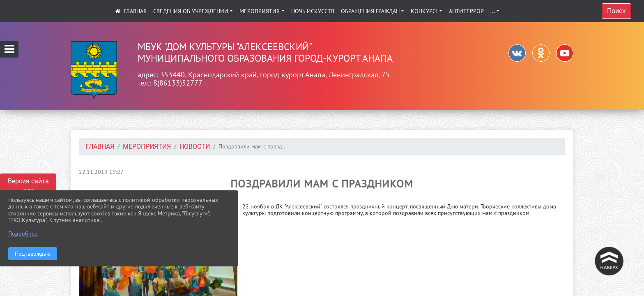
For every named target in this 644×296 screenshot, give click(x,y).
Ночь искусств (313, 11)
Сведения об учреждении (191, 11)
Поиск (616, 11)
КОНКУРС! (424, 11)
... (493, 11)
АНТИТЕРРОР (466, 11)
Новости (195, 147)
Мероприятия (260, 11)
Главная (100, 147)
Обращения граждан (370, 11)
